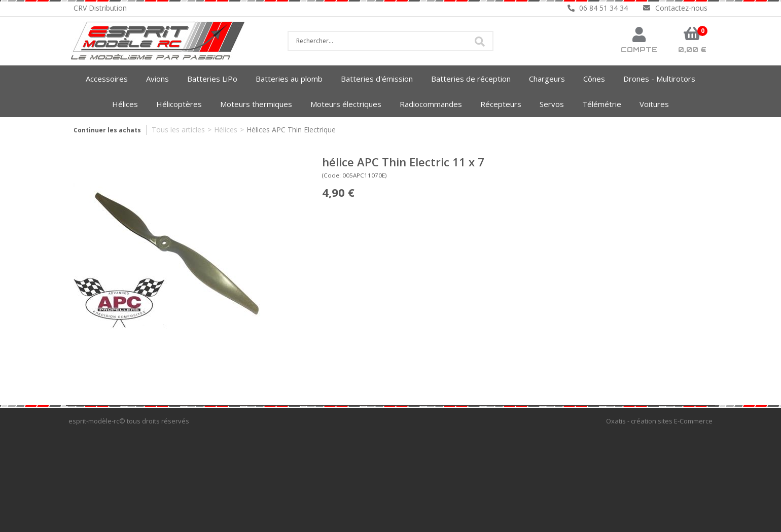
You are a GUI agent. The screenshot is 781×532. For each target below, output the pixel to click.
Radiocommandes (431, 104)
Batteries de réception (471, 79)
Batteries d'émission (377, 79)
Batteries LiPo (212, 79)
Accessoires (107, 79)
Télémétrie (602, 104)
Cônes (594, 79)
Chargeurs (547, 79)
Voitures (654, 104)
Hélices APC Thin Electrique (291, 130)
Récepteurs (501, 104)
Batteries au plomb (289, 79)
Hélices (125, 104)
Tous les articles (178, 130)
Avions (157, 79)
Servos (552, 104)
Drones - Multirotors (659, 79)
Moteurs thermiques (256, 104)
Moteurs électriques (346, 104)
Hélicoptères (179, 104)
